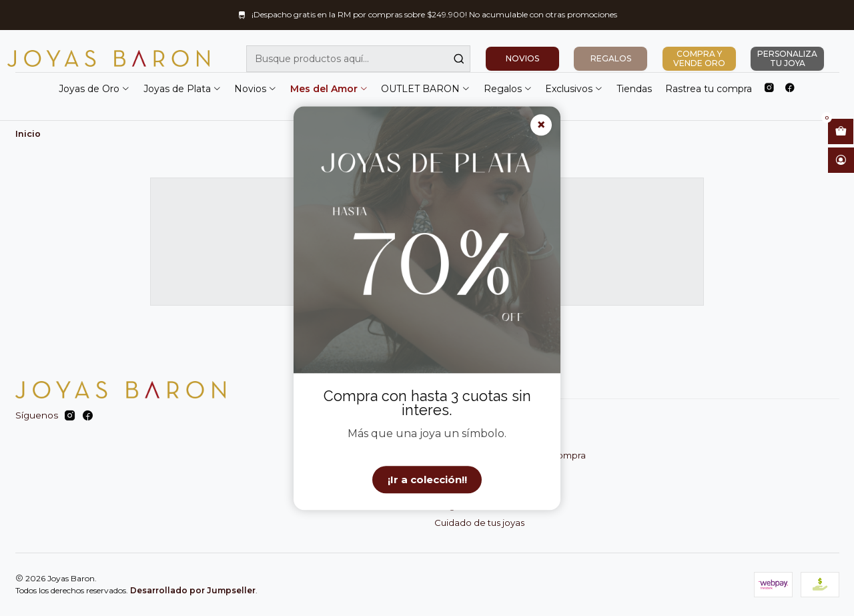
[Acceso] (841, 160)
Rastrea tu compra (709, 89)
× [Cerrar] (541, 125)
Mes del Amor (329, 89)
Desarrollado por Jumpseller (193, 590)
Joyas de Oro (94, 89)
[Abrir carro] (841, 131)
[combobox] (358, 59)
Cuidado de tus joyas (479, 523)
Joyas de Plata (182, 89)
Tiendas (634, 89)
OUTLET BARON (426, 89)
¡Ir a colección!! (427, 480)
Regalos (508, 89)
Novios (256, 89)
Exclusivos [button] (574, 89)
